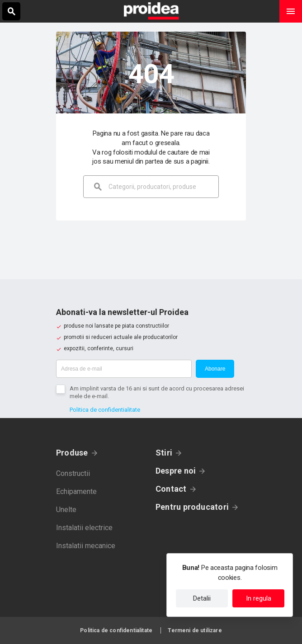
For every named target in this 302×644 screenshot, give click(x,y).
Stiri (164, 453)
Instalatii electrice (84, 528)
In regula (259, 598)
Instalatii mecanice (86, 546)
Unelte (66, 510)
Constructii (73, 473)
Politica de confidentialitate (105, 410)
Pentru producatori (192, 507)
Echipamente (76, 491)
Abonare (215, 369)
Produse (72, 453)
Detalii (202, 598)
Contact (171, 489)
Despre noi (176, 471)
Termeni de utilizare (195, 630)
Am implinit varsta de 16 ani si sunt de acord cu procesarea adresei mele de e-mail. (157, 392)
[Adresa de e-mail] (124, 369)
